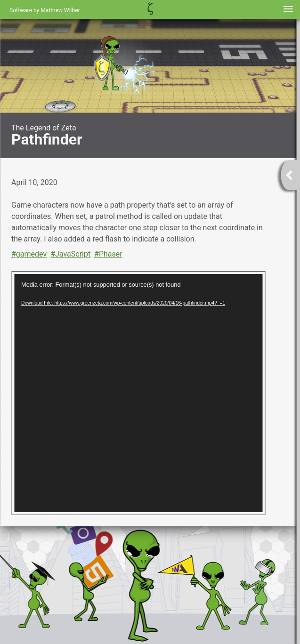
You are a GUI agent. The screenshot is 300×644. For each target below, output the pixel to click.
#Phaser (108, 254)
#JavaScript (70, 254)
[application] (138, 393)
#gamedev (29, 254)
